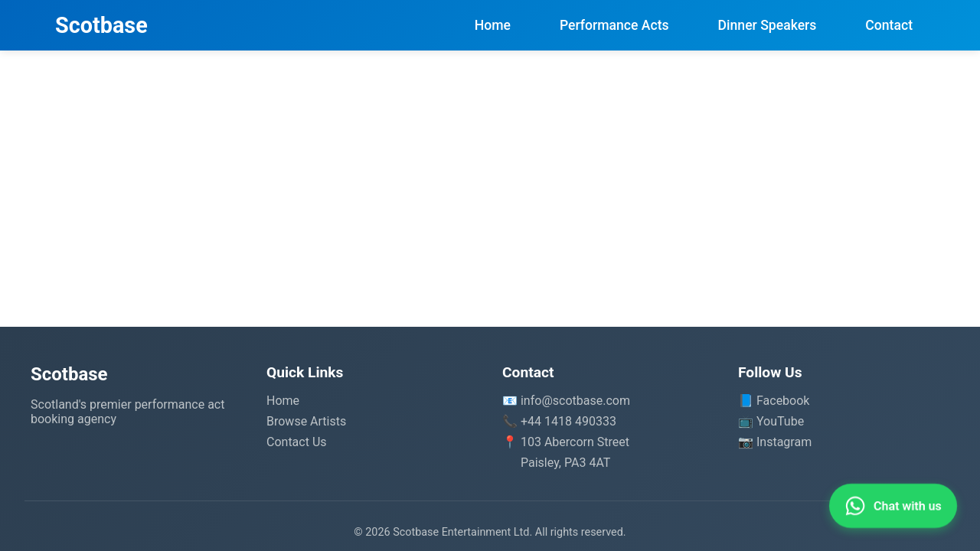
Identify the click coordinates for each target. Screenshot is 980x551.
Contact (889, 25)
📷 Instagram (775, 442)
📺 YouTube (771, 421)
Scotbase (101, 25)
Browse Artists (306, 421)
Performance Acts (614, 25)
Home (493, 25)
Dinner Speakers (768, 25)
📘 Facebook (774, 401)
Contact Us (297, 442)
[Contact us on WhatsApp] (893, 506)
